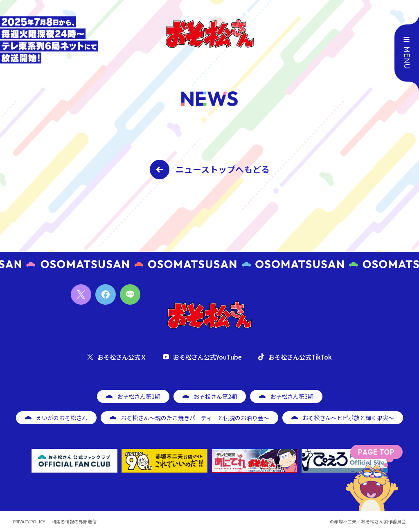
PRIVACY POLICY (29, 522)
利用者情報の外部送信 (74, 522)
